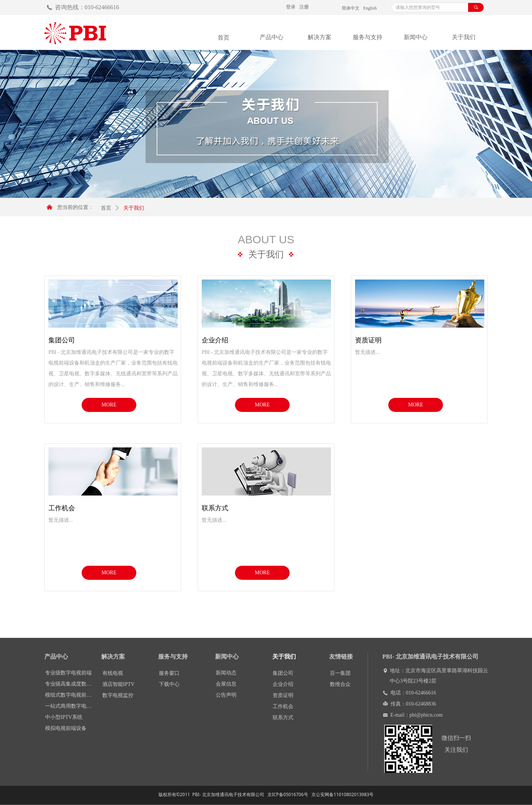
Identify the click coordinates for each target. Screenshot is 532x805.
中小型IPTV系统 (64, 717)
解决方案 (320, 37)
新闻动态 (226, 673)
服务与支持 (368, 37)
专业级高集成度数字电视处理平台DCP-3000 (71, 684)
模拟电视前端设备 (66, 728)
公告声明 (226, 695)
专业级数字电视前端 (68, 673)
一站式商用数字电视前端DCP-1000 (71, 706)
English (370, 8)
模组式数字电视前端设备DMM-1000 (71, 695)
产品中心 (272, 37)
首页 (106, 208)
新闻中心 (416, 37)
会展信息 (226, 684)
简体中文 (351, 8)
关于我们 (464, 37)
